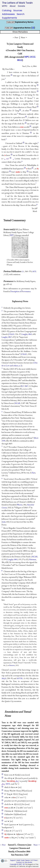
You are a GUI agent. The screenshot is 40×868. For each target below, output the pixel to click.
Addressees (8, 14)
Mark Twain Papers (23, 860)
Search (21, 14)
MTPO (5, 6)
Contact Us (20, 862)
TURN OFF (11, 22)
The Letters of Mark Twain (17, 3)
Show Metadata (20, 32)
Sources (18, 10)
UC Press (34, 860)
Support (13, 860)
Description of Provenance (20, 291)
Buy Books (29, 862)
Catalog (7, 10)
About (13, 6)
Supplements (9, 18)
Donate (21, 6)
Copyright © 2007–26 (17, 864)
